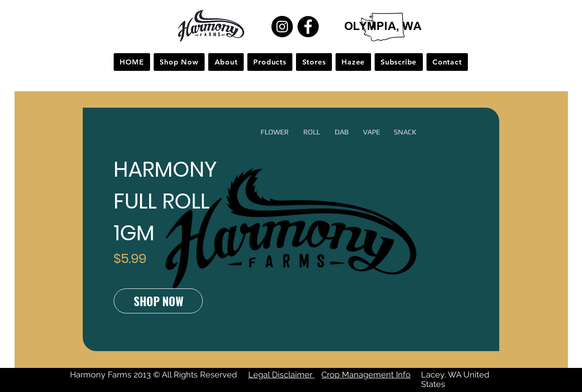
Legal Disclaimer (281, 375)
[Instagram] (282, 27)
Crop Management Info (366, 375)
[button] (273, 132)
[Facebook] (308, 27)
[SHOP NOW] (158, 301)
